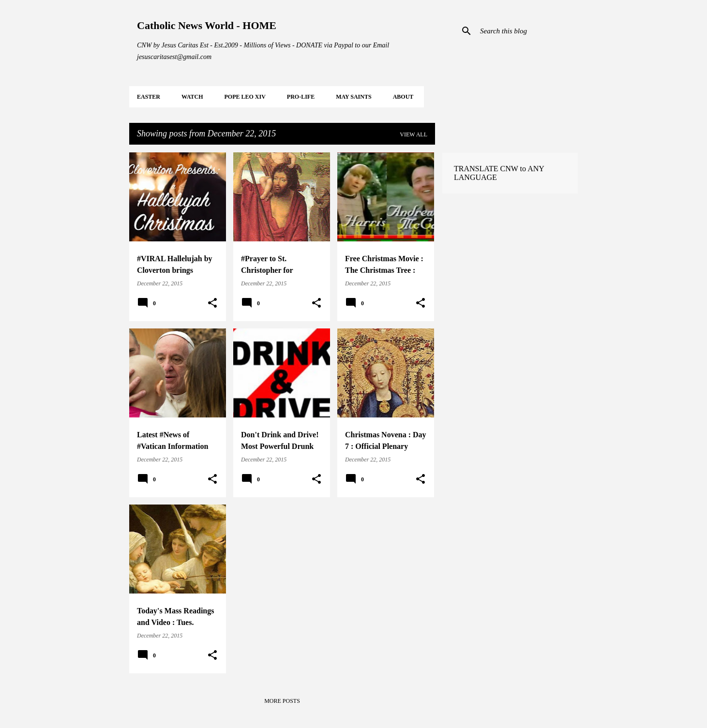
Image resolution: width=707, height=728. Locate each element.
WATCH (192, 97)
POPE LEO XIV (245, 97)
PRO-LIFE (301, 97)
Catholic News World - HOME (207, 25)
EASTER (149, 97)
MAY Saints (353, 97)
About (403, 97)
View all (414, 134)
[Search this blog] (527, 31)
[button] (212, 303)
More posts (282, 701)
